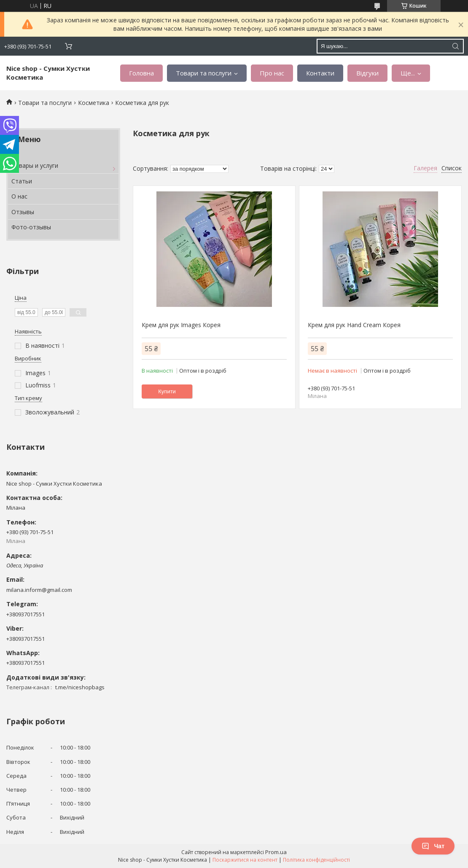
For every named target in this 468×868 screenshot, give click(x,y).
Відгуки (367, 73)
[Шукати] (455, 46)
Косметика (94, 103)
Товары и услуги (35, 165)
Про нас (272, 73)
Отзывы (23, 212)
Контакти (320, 73)
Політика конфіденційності (316, 860)
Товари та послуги (204, 73)
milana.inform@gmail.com (39, 590)
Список (452, 168)
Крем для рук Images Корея (181, 325)
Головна (141, 73)
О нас (19, 196)
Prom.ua (276, 852)
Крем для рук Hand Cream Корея (354, 325)
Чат (433, 846)
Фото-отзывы (31, 227)
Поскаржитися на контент (245, 860)
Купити (167, 391)
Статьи (22, 181)
